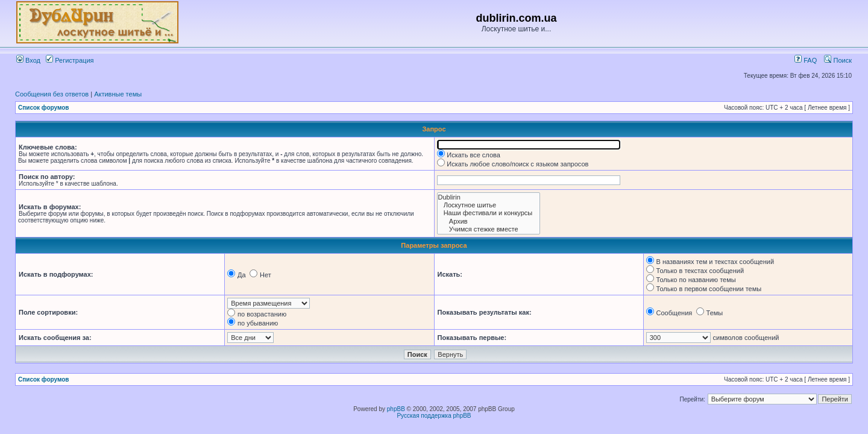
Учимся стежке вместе (489, 229)
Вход (28, 60)
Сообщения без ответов (52, 94)
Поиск (838, 60)
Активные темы (118, 94)
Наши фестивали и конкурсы (489, 213)
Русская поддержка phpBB (434, 416)
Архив (489, 222)
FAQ (806, 60)
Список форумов (44, 108)
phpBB (396, 409)
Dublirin (489, 197)
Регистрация (70, 60)
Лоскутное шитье (489, 205)
